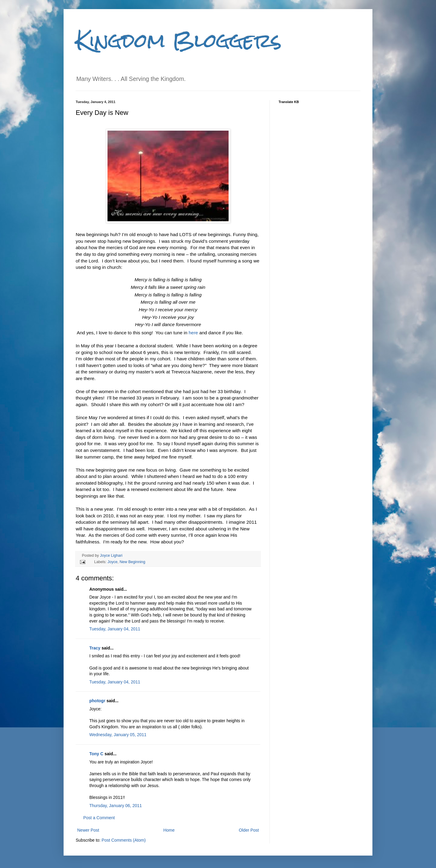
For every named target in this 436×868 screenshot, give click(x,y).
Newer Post (88, 830)
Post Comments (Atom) (124, 840)
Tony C (96, 754)
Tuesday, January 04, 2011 (115, 629)
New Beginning (132, 562)
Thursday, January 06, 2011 (116, 806)
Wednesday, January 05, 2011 (118, 735)
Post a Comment (99, 818)
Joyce (112, 562)
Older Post (249, 830)
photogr (97, 701)
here (194, 333)
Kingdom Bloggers (179, 40)
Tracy (95, 648)
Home (169, 830)
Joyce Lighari (111, 556)
